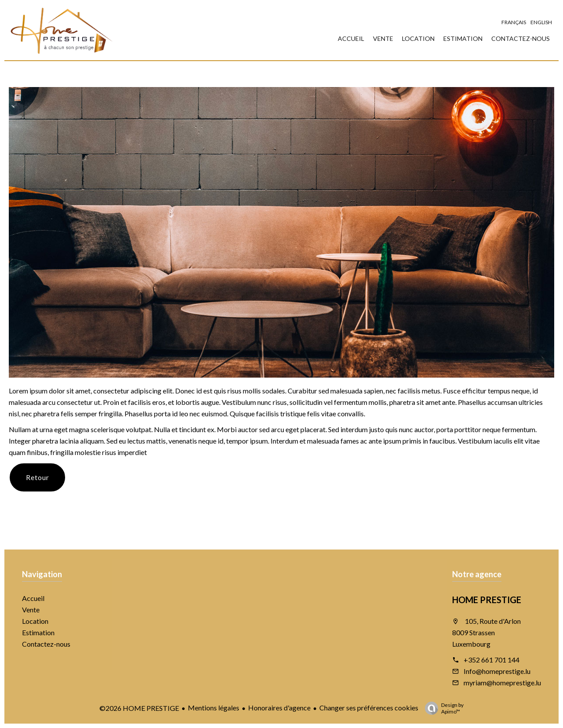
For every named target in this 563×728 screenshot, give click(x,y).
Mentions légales (214, 708)
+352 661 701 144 (492, 660)
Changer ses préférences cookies (369, 708)
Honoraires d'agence (279, 708)
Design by (442, 708)
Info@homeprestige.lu (497, 671)
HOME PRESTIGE (487, 600)
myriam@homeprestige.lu (502, 682)
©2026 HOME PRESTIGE (139, 708)
